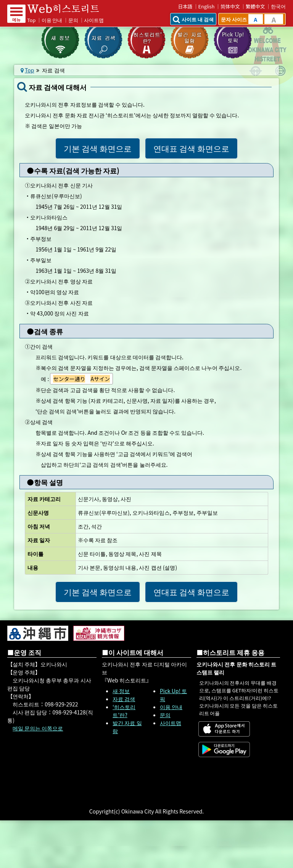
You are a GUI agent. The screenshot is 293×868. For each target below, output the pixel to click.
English (207, 6)
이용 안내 (52, 20)
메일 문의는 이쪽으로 (38, 728)
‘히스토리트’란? (124, 711)
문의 (73, 20)
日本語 (185, 6)
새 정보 (121, 691)
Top (31, 20)
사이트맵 (94, 20)
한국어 (278, 6)
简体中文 (230, 6)
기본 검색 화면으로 (97, 148)
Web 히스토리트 (68, 9)
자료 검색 (124, 699)
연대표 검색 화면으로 (191, 148)
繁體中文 (255, 6)
